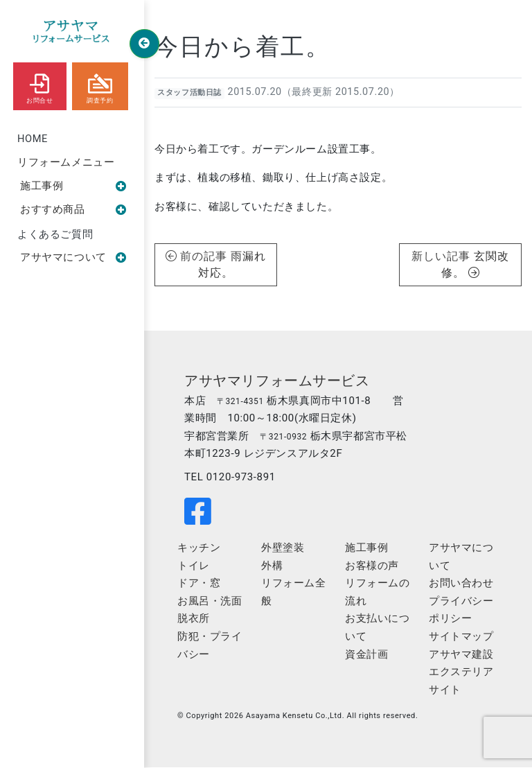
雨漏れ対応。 (232, 264)
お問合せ (39, 86)
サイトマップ (461, 637)
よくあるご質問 (55, 235)
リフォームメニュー (66, 163)
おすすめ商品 (73, 211)
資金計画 (366, 655)
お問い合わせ (461, 584)
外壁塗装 (283, 548)
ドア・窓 (199, 584)
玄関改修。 (475, 264)
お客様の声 (372, 566)
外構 (272, 566)
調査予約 (100, 86)
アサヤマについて (73, 259)
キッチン (199, 548)
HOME (33, 139)
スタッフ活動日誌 (189, 93)
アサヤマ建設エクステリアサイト (461, 673)
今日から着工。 (242, 47)
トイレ (194, 566)
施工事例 (73, 186)
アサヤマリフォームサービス (277, 381)
